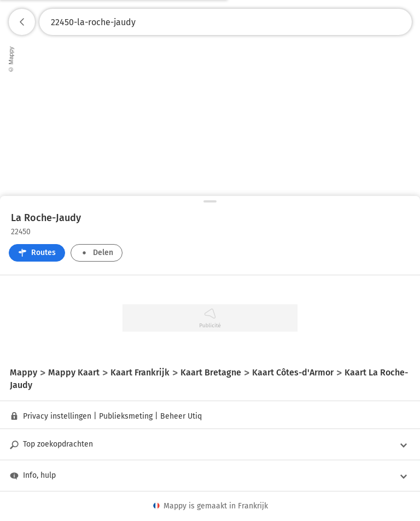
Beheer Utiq (181, 416)
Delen (97, 253)
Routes (37, 253)
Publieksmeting (126, 416)
